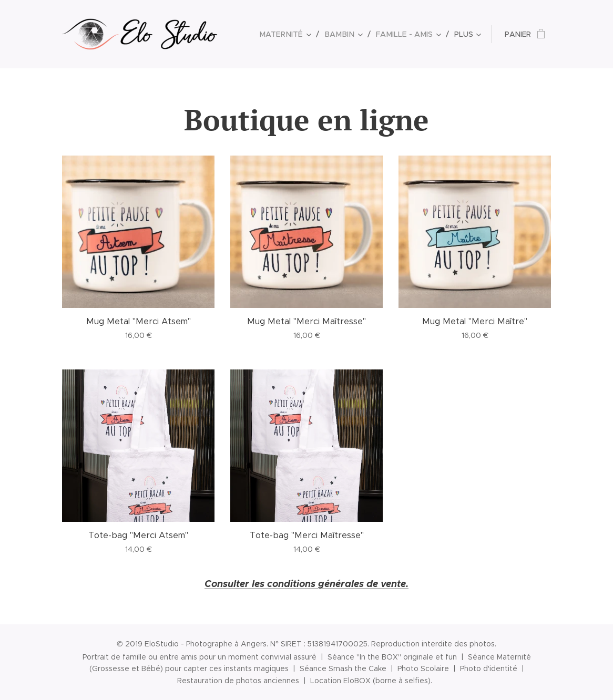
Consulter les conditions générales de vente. (306, 584)
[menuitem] (293, 34)
